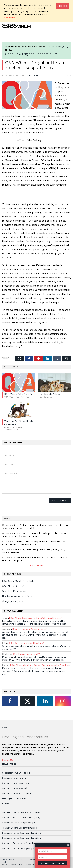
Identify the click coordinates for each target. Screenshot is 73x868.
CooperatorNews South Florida (16, 793)
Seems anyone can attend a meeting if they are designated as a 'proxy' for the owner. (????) (36, 647)
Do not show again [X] (58, 46)
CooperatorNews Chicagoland (16, 773)
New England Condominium (15, 798)
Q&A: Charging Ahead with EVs (27, 654)
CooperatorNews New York (15, 788)
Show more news (36, 565)
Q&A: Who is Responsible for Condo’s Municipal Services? (36, 618)
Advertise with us (18, 865)
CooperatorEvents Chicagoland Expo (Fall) (21, 833)
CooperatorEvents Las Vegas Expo (18, 848)
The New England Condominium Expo (19, 828)
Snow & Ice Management (14, 591)
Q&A (69, 75)
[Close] (62, 6)
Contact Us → (9, 760)
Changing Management (13, 601)
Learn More (10, 18)
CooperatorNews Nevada (14, 778)
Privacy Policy (31, 865)
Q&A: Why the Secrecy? (13, 586)
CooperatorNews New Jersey (16, 783)
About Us (6, 865)
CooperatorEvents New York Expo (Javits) (21, 818)
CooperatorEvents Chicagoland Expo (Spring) (23, 838)
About (6, 728)
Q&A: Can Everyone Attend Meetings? (30, 629)
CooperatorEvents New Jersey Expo (18, 823)
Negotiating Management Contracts (19, 596)
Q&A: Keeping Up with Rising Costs (18, 581)
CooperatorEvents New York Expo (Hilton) (21, 812)
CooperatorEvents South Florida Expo (19, 843)
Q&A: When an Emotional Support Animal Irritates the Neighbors (40, 665)
